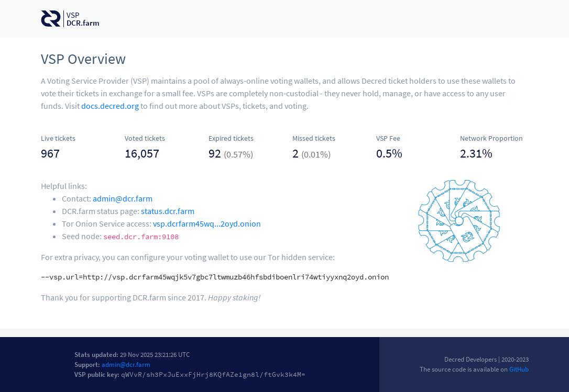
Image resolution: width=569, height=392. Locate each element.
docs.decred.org (110, 106)
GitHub (519, 369)
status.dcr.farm (168, 211)
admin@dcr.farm (123, 198)
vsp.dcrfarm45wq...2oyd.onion (207, 223)
